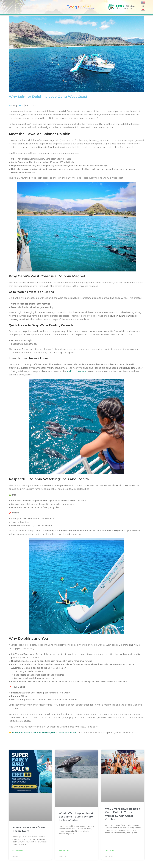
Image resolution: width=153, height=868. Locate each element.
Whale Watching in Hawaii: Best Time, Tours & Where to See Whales (76, 817)
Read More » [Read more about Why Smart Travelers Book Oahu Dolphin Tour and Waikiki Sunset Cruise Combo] (110, 851)
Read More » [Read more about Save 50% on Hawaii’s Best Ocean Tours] (18, 851)
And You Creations (76, 371)
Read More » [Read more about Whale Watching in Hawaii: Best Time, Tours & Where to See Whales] (64, 851)
